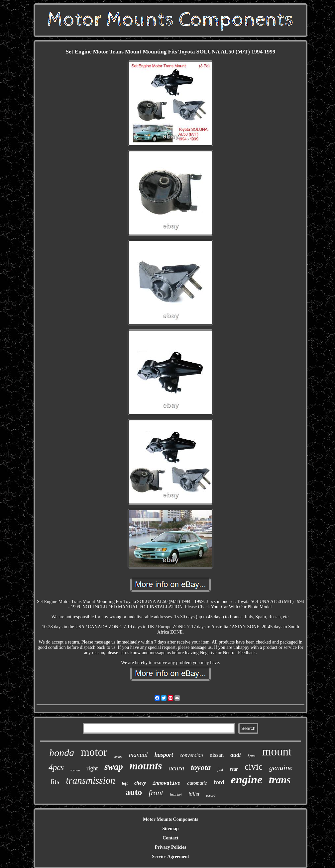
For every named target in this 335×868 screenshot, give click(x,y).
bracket (176, 795)
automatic (197, 783)
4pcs (56, 767)
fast (220, 769)
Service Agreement (170, 857)
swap (114, 767)
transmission (90, 780)
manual (138, 755)
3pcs (252, 756)
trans (280, 780)
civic (254, 767)
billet (194, 794)
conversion (191, 755)
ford (219, 782)
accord (211, 795)
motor (94, 752)
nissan (217, 755)
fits (55, 782)
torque (75, 770)
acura (177, 768)
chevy (140, 783)
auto (134, 792)
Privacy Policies (170, 847)
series (118, 756)
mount (277, 752)
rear (234, 769)
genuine (281, 768)
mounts (146, 766)
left (125, 783)
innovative (167, 783)
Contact (170, 838)
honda (62, 753)
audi (235, 755)
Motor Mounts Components (170, 819)
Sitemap (170, 829)
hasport (164, 755)
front (156, 793)
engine (247, 780)
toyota (201, 767)
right (92, 768)
